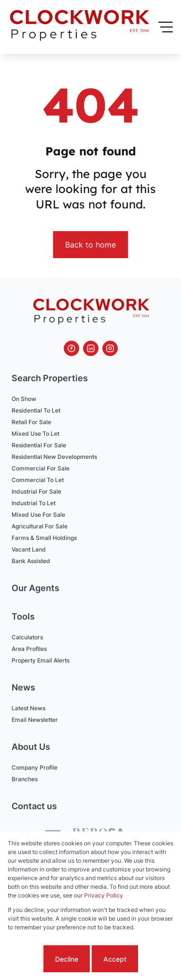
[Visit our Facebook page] (71, 348)
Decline (67, 959)
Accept (115, 959)
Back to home (90, 245)
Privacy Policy (104, 895)
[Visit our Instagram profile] (110, 348)
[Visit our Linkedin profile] (91, 348)
